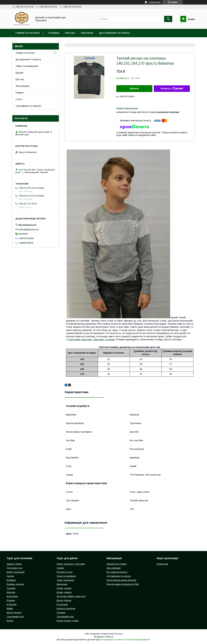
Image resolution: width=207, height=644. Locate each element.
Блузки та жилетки (66, 608)
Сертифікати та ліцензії (28, 106)
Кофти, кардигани (16, 572)
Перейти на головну (117, 564)
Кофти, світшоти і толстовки (71, 564)
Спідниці (61, 612)
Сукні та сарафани (66, 576)
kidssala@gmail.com (29, 229)
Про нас (70, 33)
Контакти (87, 33)
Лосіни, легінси (64, 588)
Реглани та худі (65, 572)
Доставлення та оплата (114, 33)
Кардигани (62, 584)
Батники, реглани (15, 584)
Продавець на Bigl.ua (103, 637)
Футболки (12, 604)
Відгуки (19, 73)
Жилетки (11, 592)
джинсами (99, 339)
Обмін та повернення (27, 66)
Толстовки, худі (14, 568)
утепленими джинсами (80, 339)
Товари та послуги (27, 33)
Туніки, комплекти (65, 580)
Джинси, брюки (14, 564)
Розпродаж (162, 564)
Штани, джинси (64, 592)
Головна (54, 33)
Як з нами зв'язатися (117, 572)
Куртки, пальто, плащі (68, 621)
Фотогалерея (23, 86)
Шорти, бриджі (14, 612)
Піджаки (11, 600)
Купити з (172, 89)
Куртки (10, 621)
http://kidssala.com (27, 225)
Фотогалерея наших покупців (121, 580)
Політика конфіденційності (138, 640)
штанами (110, 339)
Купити (134, 89)
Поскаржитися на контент (113, 640)
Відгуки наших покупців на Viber (123, 584)
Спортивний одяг (15, 617)
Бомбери (11, 580)
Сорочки (11, 588)
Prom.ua (119, 634)
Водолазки (12, 596)
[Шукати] (168, 19)
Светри (10, 576)
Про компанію (114, 568)
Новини (19, 93)
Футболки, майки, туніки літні (71, 596)
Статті (19, 99)
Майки (10, 608)
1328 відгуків (155, 2)
